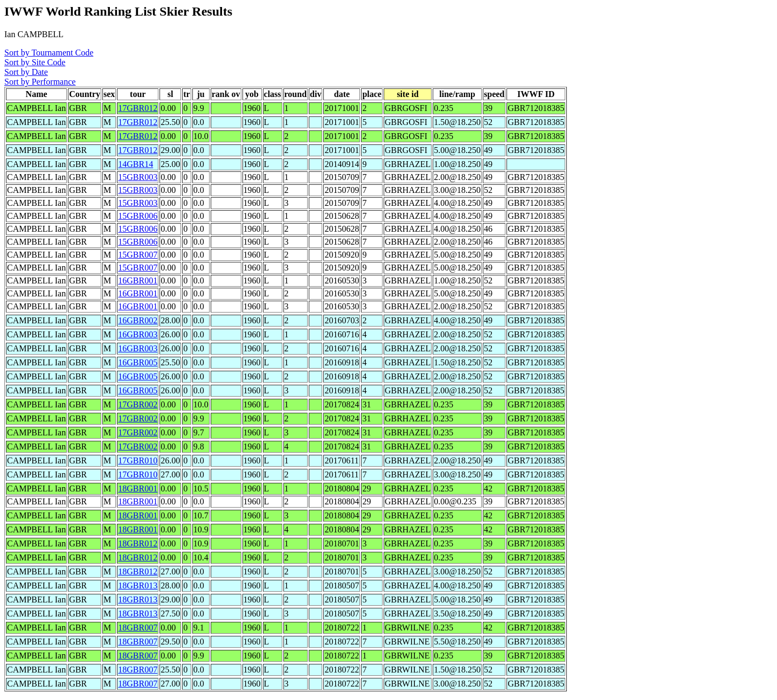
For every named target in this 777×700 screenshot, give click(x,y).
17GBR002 (138, 404)
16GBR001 (138, 280)
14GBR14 (136, 164)
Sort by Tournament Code (49, 53)
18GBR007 (138, 628)
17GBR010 (138, 460)
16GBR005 (138, 362)
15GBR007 (138, 255)
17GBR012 (138, 108)
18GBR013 (138, 585)
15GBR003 (138, 177)
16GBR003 (138, 334)
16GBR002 (138, 320)
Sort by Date (26, 72)
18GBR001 (138, 488)
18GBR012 (138, 543)
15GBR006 (138, 216)
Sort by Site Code (35, 62)
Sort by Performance (40, 82)
